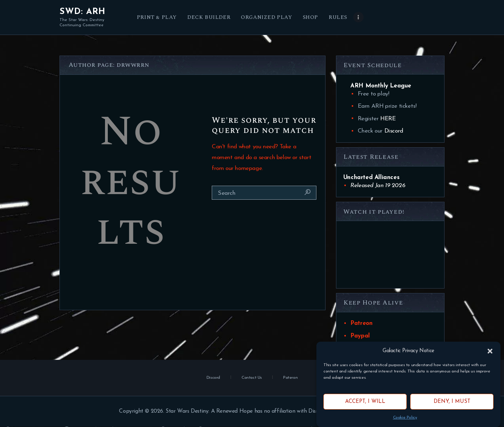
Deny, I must (452, 402)
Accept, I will (365, 402)
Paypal (360, 336)
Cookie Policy (405, 418)
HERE (388, 119)
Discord (394, 131)
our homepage (244, 168)
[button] (490, 351)
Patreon (361, 323)
